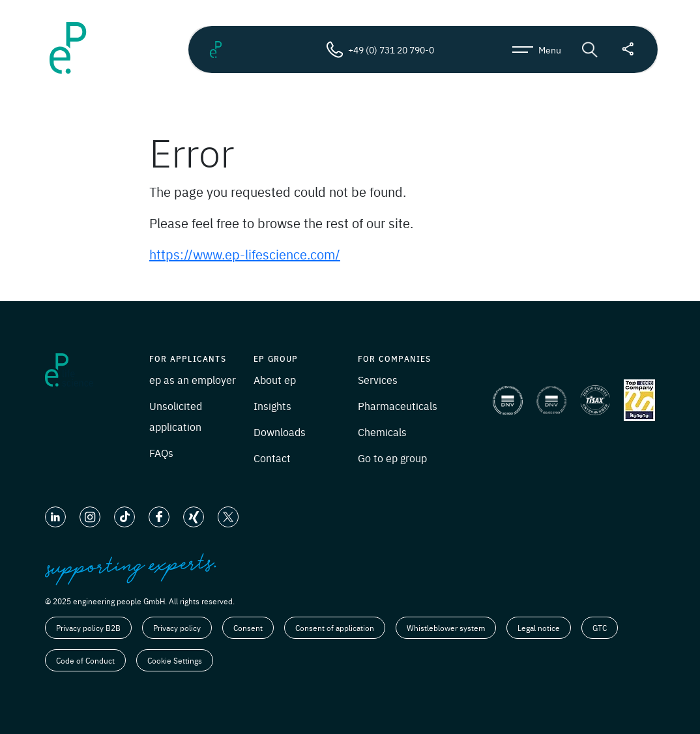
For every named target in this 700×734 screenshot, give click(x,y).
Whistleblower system (446, 628)
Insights (272, 405)
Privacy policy (177, 628)
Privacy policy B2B (88, 628)
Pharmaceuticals (398, 405)
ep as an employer (193, 379)
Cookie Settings (175, 660)
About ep (275, 379)
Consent (248, 628)
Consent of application (335, 628)
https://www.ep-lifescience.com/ (245, 254)
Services (378, 379)
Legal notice (539, 628)
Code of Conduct (85, 660)
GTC (600, 628)
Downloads (280, 432)
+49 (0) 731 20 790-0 (380, 50)
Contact (272, 458)
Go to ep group (392, 458)
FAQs (161, 452)
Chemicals (382, 432)
